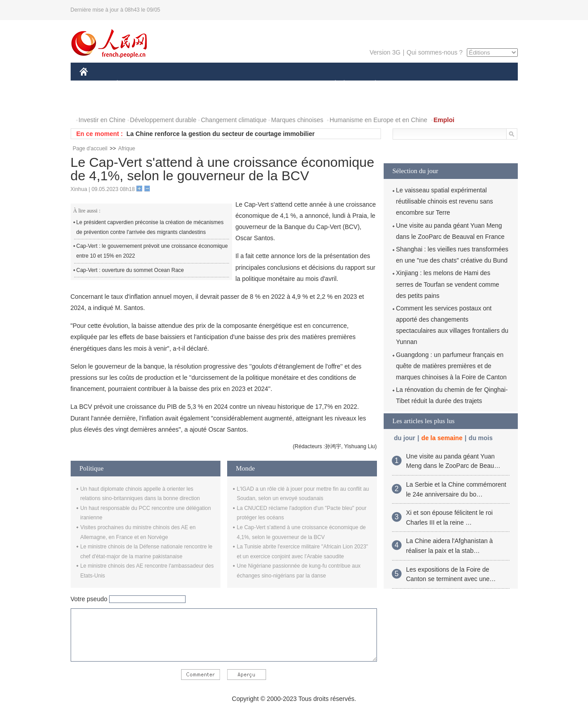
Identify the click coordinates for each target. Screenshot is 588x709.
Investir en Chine (102, 120)
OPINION (486, 84)
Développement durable (163, 120)
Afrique (127, 149)
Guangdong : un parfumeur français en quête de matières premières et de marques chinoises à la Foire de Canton (451, 366)
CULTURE (292, 84)
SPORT (407, 84)
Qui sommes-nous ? (434, 52)
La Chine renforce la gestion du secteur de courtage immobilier (221, 134)
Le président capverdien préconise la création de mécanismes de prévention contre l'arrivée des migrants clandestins (150, 227)
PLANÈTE (371, 84)
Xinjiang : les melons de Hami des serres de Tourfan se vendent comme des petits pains (448, 284)
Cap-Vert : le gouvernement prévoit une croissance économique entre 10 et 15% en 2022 (152, 251)
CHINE (95, 84)
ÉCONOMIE (133, 84)
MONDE (175, 84)
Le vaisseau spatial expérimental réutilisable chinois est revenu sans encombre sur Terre (445, 201)
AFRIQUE (212, 84)
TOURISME (445, 84)
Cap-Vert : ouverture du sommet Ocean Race (130, 270)
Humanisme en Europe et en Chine (379, 120)
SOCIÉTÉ (331, 84)
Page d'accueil (90, 149)
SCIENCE (252, 84)
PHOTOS (98, 102)
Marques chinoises (297, 120)
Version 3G (385, 52)
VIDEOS (133, 102)
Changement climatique (234, 120)
